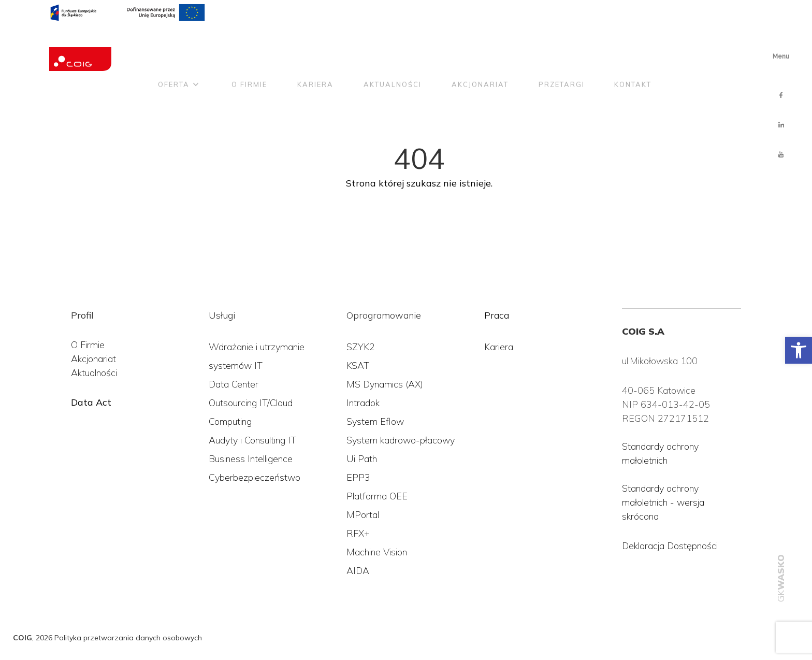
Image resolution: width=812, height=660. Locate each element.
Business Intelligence (251, 459)
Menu (781, 56)
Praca (497, 315)
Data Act (91, 402)
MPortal (363, 515)
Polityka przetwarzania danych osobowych (128, 638)
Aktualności (393, 43)
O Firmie (88, 345)
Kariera (315, 43)
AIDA (358, 571)
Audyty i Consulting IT (252, 440)
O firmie (249, 43)
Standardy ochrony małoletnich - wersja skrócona (663, 502)
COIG (23, 638)
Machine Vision (377, 552)
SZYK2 (361, 347)
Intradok (363, 403)
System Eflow (375, 421)
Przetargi (562, 43)
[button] (799, 350)
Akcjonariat (480, 43)
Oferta (174, 43)
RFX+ (358, 533)
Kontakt (633, 43)
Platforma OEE (377, 496)
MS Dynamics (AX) (385, 384)
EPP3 (358, 477)
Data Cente (232, 384)
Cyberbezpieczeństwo (255, 477)
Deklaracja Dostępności (670, 546)
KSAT (358, 365)
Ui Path (362, 459)
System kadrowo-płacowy (401, 440)
